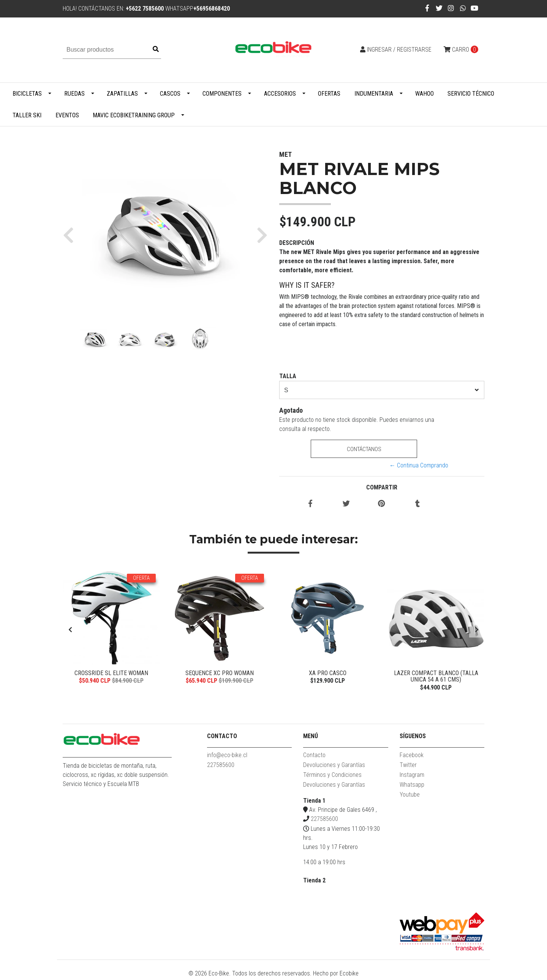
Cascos (170, 94)
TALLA (288, 376)
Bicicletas (27, 94)
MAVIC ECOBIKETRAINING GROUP (134, 115)
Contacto (314, 757)
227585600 (221, 767)
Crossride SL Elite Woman (111, 673)
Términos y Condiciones (332, 777)
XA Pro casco (328, 673)
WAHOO (424, 94)
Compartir (382, 487)
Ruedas (74, 94)
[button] (71, 235)
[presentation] (70, 631)
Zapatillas (122, 94)
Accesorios (280, 94)
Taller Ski (27, 115)
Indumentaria (374, 94)
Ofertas (329, 94)
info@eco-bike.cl (227, 757)
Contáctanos (364, 449)
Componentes (222, 94)
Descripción (297, 243)
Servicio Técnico (471, 94)
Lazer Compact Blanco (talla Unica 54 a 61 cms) (436, 676)
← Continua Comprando (419, 465)
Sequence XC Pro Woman (220, 673)
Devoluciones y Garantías (334, 767)
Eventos (67, 115)
